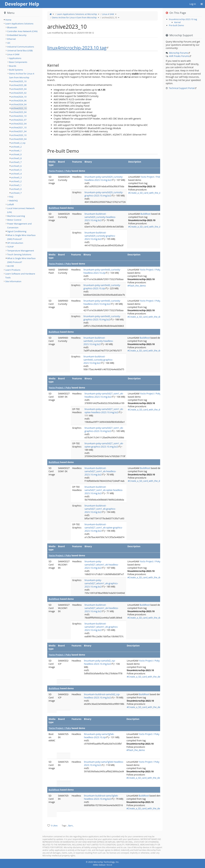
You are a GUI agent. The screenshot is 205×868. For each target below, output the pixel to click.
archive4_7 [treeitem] (16, 193)
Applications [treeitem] (15, 58)
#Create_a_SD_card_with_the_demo (147, 193)
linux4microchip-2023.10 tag (77, 48)
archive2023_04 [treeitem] (19, 112)
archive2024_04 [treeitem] (19, 104)
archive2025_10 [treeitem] (19, 81)
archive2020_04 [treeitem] (19, 139)
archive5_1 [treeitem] (16, 185)
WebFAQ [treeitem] (13, 201)
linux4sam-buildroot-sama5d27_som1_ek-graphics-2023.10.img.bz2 (100, 509)
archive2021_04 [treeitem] (19, 131)
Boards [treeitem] (13, 66)
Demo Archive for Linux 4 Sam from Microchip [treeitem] (22, 76)
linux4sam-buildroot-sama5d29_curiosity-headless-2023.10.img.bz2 (100, 217)
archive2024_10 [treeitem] (19, 97)
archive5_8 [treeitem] (16, 158)
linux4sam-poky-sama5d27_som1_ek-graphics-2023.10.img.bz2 (104, 429)
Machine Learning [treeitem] (16, 216)
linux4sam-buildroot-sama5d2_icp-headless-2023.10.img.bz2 (102, 696)
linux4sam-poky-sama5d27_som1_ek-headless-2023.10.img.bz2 (104, 395)
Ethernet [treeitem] (12, 39)
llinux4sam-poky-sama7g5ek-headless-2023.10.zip (99, 736)
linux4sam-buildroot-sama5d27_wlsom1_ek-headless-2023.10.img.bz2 (102, 608)
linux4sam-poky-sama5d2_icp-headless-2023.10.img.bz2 (100, 662)
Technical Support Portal (182, 88)
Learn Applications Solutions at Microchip (77, 14)
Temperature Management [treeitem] (21, 251)
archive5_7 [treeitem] (16, 162)
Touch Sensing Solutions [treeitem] (19, 254)
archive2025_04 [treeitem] (19, 89)
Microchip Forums (179, 53)
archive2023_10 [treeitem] (19, 108)
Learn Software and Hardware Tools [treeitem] (20, 276)
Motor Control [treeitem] (14, 220)
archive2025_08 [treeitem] (19, 85)
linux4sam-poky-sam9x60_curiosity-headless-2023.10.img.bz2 (102, 302)
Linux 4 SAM (108, 14)
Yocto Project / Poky (60, 171)
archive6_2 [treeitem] (16, 147)
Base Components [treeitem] (18, 62)
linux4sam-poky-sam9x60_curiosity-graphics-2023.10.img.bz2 (102, 318)
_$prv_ (71, 826)
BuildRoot (54, 208)
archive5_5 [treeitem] (16, 170)
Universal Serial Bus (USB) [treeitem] (20, 51)
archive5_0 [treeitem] (16, 189)
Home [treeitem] (8, 20)
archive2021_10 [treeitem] (19, 127)
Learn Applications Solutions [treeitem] (19, 24)
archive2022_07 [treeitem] (19, 120)
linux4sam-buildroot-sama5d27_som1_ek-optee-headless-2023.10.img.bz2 (104, 490)
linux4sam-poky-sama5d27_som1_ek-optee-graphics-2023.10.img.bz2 (104, 445)
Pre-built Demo (176, 25)
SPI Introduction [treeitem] (15, 243)
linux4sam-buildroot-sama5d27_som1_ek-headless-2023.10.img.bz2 (100, 471)
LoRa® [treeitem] (11, 204)
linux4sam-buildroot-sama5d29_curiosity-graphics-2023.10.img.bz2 (100, 236)
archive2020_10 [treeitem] (19, 135)
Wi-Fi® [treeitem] (10, 266)
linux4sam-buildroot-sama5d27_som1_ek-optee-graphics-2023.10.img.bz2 (104, 528)
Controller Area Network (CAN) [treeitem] (22, 31)
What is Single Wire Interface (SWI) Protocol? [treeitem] (21, 237)
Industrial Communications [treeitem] (21, 47)
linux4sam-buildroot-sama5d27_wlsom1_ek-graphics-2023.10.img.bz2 (101, 627)
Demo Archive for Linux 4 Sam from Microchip (74, 17)
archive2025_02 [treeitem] (19, 93)
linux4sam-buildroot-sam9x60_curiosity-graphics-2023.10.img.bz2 (98, 360)
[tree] (21, 20)
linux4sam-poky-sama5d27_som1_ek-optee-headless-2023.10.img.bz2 (104, 411)
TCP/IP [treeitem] (10, 247)
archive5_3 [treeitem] (16, 177)
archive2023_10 (109, 17)
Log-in (193, 4)
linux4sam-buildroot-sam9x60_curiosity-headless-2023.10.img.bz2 (98, 341)
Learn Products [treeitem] (13, 270)
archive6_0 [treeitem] (16, 154)
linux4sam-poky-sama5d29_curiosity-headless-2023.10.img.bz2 (104, 178)
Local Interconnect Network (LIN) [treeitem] (21, 210)
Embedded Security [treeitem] (17, 35)
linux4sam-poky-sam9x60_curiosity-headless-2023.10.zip (102, 271)
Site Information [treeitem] (13, 281)
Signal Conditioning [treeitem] (17, 231)
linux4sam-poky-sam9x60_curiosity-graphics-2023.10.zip (102, 287)
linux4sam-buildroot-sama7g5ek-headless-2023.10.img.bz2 (101, 797)
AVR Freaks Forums (179, 56)
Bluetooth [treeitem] (12, 27)
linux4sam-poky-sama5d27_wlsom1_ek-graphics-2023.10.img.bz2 (101, 583)
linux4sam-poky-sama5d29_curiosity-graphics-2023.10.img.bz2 (104, 194)
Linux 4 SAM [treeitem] (13, 54)
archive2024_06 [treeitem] (19, 101)
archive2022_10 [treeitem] (19, 116)
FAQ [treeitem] (11, 197)
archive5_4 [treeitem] (16, 174)
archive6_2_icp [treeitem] (18, 143)
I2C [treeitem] (9, 43)
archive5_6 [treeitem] (16, 166)
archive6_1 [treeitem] (16, 151)
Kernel (177, 22)
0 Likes (54, 826)
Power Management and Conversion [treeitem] (19, 226)
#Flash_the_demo (137, 286)
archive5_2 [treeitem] (16, 181)
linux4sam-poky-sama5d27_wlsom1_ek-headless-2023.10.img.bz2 (102, 565)
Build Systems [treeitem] (16, 70)
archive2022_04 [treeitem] (19, 124)
